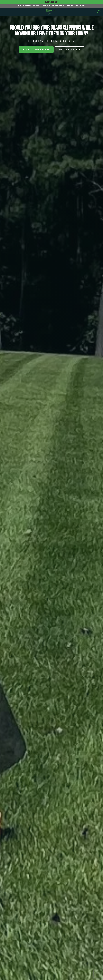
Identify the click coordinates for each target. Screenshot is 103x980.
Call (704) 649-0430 (52, 2)
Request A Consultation (36, 50)
